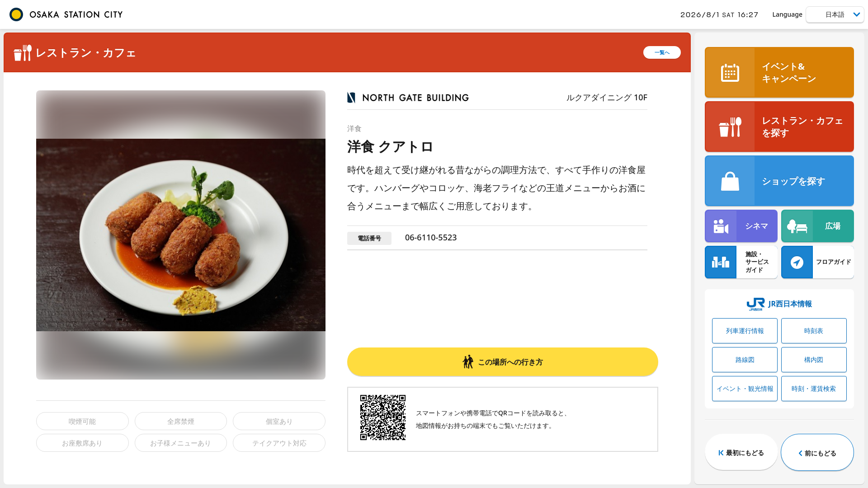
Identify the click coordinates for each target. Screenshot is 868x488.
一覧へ (662, 52)
